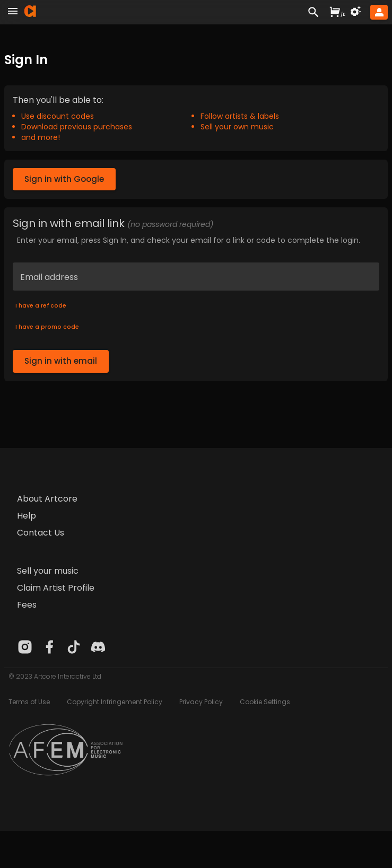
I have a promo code (47, 327)
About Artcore (47, 499)
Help (27, 516)
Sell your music (48, 571)
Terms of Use (29, 702)
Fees (27, 605)
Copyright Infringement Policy (115, 702)
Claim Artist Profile (56, 588)
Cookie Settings (265, 702)
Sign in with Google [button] (64, 179)
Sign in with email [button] (61, 361)
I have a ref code (41, 306)
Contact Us (41, 533)
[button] (379, 12)
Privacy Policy (201, 702)
